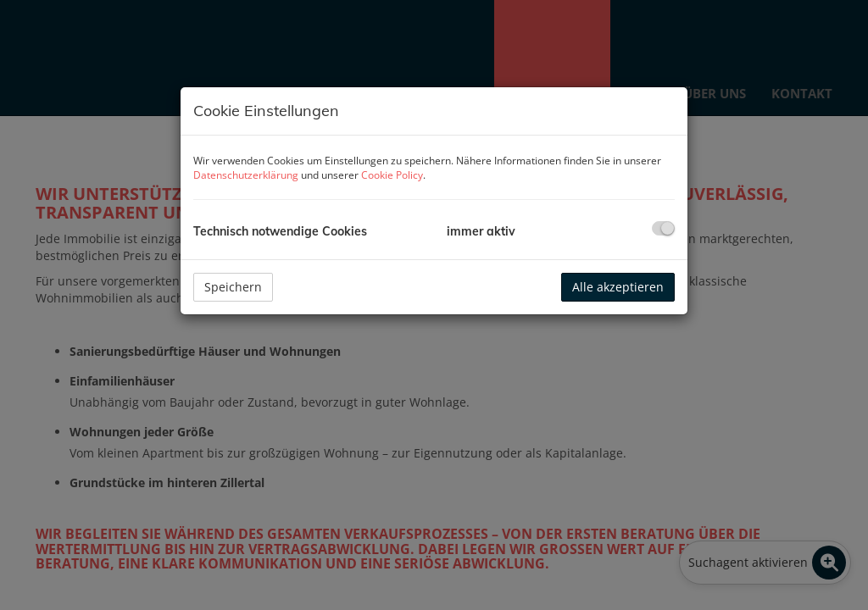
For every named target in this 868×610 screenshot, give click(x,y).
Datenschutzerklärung (246, 175)
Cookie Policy (392, 175)
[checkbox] (663, 228)
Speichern (233, 287)
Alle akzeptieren (618, 287)
